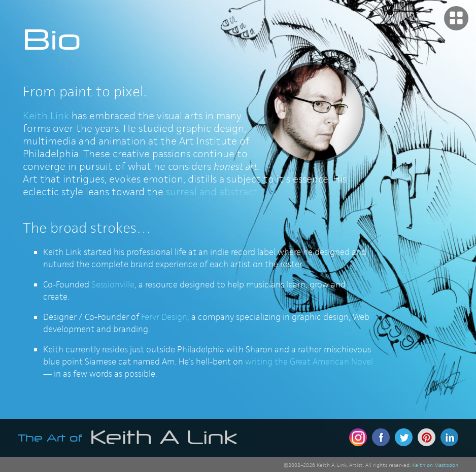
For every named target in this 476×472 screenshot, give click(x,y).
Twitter (404, 437)
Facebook (381, 437)
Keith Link (46, 116)
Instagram (358, 437)
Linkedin (449, 437)
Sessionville (113, 284)
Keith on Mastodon (435, 465)
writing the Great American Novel (309, 361)
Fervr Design (164, 317)
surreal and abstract (212, 192)
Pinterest (427, 437)
